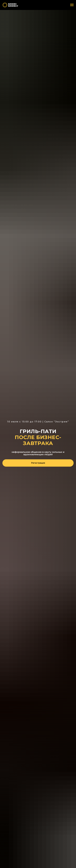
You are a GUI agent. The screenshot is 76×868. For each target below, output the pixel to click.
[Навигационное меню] (72, 5)
